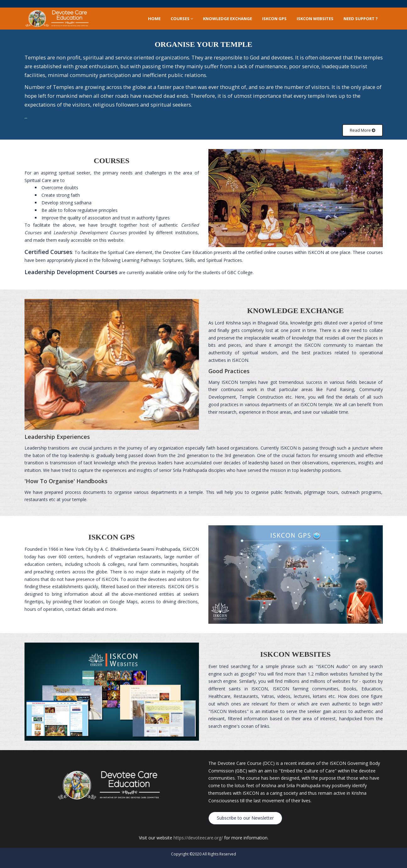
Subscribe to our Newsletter (245, 818)
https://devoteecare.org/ (198, 838)
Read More (363, 130)
